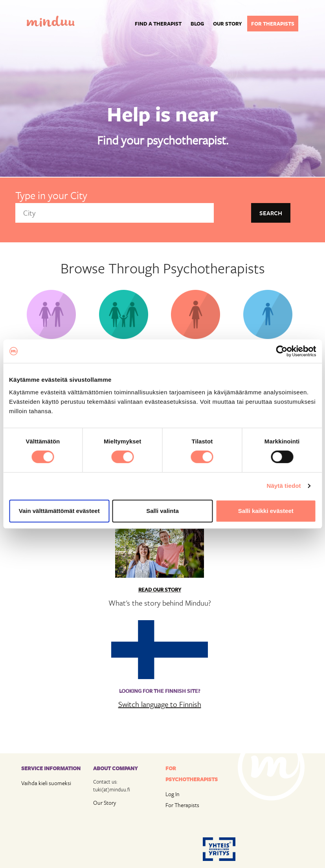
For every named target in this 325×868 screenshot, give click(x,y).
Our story (228, 24)
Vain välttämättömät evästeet (59, 511)
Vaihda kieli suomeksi (46, 783)
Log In (173, 794)
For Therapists (182, 805)
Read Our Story (160, 590)
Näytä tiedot (284, 486)
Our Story (105, 803)
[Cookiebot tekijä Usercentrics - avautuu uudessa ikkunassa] (282, 351)
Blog (197, 24)
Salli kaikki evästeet (266, 511)
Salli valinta (162, 511)
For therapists (273, 24)
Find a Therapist (158, 24)
